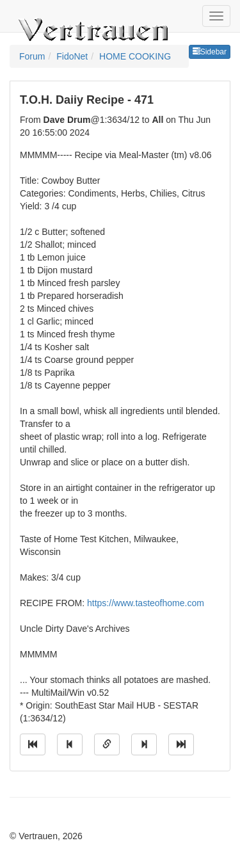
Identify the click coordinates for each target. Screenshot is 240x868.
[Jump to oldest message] (33, 744)
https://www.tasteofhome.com (146, 603)
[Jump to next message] (144, 744)
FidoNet (72, 56)
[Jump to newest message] (181, 744)
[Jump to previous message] (70, 744)
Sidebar (210, 52)
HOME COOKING (135, 56)
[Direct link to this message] (107, 744)
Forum (32, 56)
